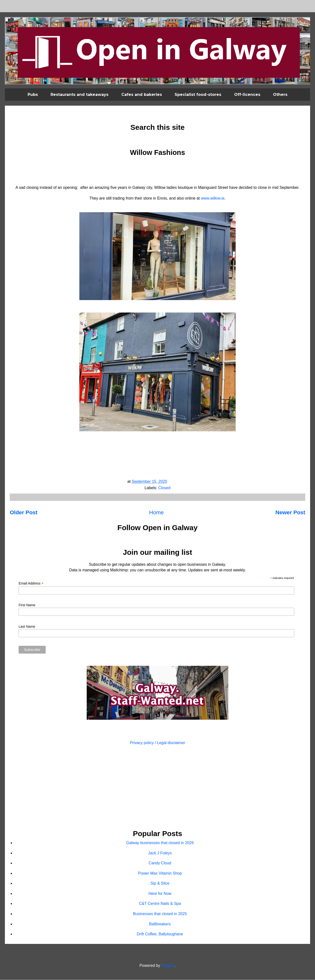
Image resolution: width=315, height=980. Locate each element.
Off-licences (247, 95)
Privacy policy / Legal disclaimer (158, 743)
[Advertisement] (157, 788)
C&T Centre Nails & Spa (160, 904)
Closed (164, 488)
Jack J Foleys (160, 853)
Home (157, 512)
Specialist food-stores (198, 95)
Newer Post (290, 512)
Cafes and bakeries (142, 95)
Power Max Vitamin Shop (160, 873)
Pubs (33, 95)
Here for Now (160, 894)
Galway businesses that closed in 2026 (160, 843)
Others (280, 95)
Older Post (24, 512)
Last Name (27, 626)
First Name (27, 605)
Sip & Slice (160, 883)
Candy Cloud (160, 863)
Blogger (168, 965)
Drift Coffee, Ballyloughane (160, 934)
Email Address (31, 583)
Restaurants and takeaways (79, 95)
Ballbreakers (160, 924)
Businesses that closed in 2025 (160, 914)
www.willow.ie (213, 198)
